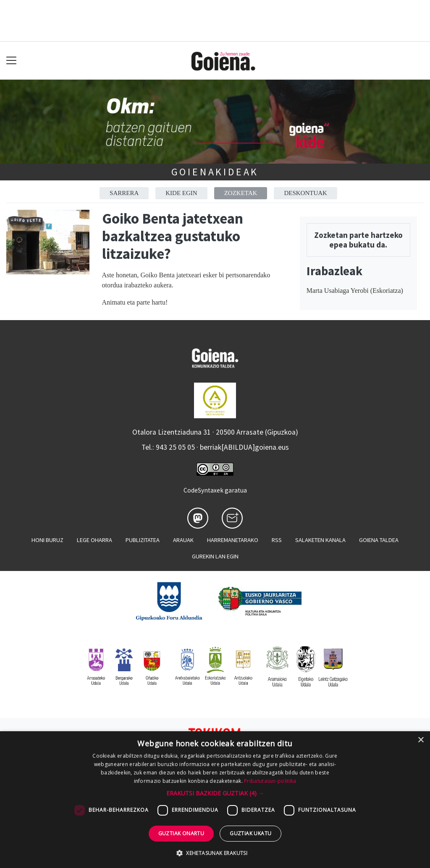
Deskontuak (305, 193)
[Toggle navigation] (12, 61)
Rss (277, 540)
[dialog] (215, 800)
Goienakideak (215, 172)
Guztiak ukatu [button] (250, 833)
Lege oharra (94, 540)
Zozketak (241, 193)
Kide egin (181, 193)
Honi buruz (47, 540)
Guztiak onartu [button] (181, 833)
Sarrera (124, 193)
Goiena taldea (379, 540)
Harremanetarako (233, 540)
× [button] (421, 740)
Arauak (183, 540)
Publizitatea (143, 540)
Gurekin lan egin (215, 556)
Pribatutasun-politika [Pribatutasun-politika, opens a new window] (270, 781)
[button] (215, 793)
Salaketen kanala (320, 540)
